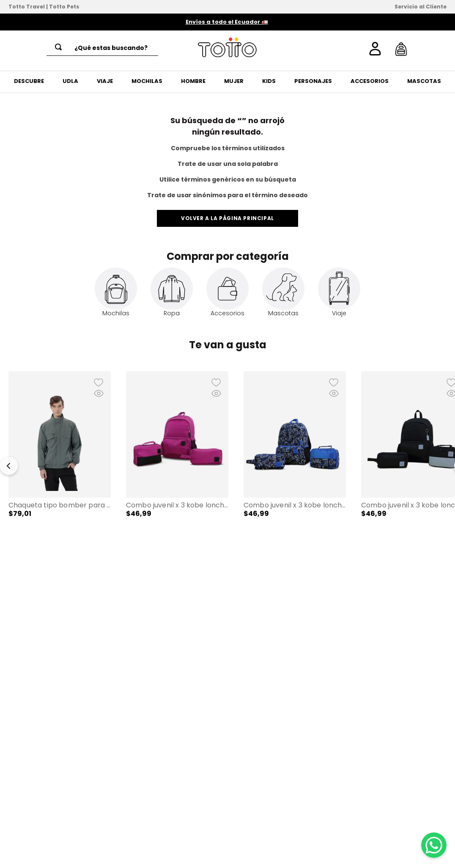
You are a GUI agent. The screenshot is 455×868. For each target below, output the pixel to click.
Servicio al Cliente (421, 7)
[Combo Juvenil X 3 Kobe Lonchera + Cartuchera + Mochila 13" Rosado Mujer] (177, 462)
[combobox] (102, 48)
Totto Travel (27, 7)
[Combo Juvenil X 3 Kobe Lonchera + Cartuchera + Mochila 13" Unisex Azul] (295, 462)
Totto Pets (64, 7)
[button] (60, 462)
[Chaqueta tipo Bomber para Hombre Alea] (60, 462)
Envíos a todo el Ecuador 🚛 (227, 22)
